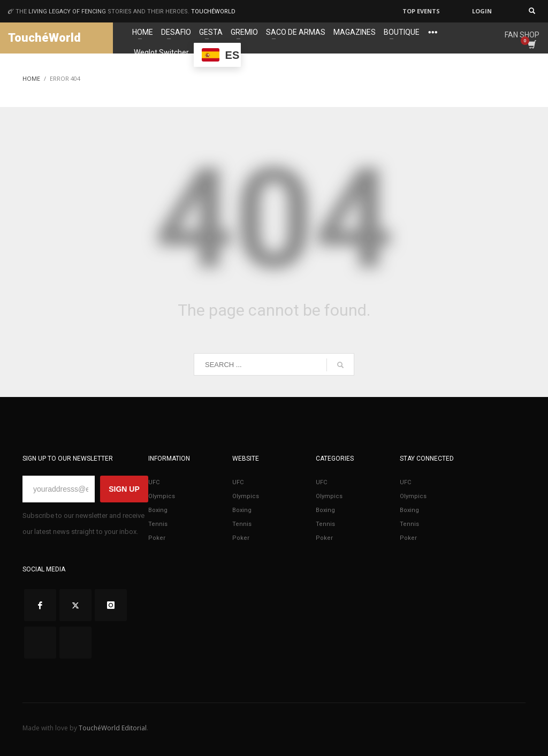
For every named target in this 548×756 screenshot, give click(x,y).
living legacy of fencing (67, 12)
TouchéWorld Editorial (113, 728)
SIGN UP (124, 489)
